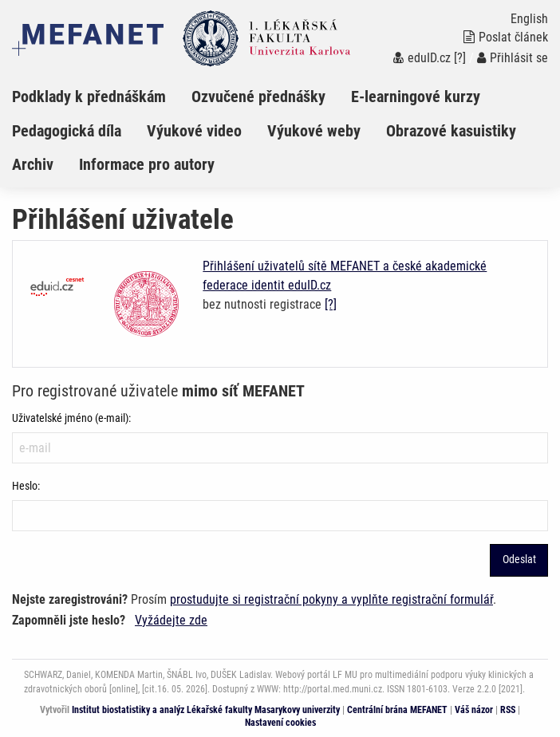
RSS (508, 710)
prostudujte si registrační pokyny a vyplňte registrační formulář (331, 599)
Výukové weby (314, 131)
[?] (460, 58)
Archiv (33, 164)
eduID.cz (422, 58)
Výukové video (194, 131)
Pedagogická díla (67, 131)
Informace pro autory (147, 164)
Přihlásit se (513, 58)
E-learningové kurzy (416, 97)
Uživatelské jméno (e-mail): (71, 418)
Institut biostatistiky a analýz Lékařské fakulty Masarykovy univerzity (206, 710)
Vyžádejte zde (171, 620)
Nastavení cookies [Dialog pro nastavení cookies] (280, 723)
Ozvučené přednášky (258, 97)
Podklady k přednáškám (89, 97)
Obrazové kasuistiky (451, 131)
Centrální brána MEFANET (397, 710)
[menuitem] (102, 97)
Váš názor (474, 710)
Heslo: (26, 486)
